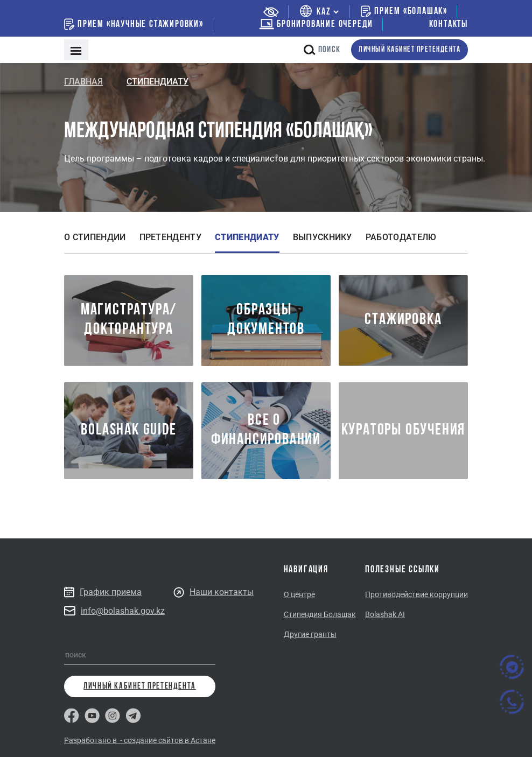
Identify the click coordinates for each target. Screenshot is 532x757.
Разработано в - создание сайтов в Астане (140, 740)
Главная (83, 82)
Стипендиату (247, 237)
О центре (299, 594)
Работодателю (401, 237)
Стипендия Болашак (320, 614)
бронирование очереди (316, 24)
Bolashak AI (385, 614)
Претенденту (171, 237)
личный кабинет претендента (409, 50)
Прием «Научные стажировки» (134, 24)
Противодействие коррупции (416, 594)
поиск (322, 50)
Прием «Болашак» (404, 11)
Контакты (449, 24)
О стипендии (95, 237)
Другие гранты (310, 634)
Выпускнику (323, 237)
